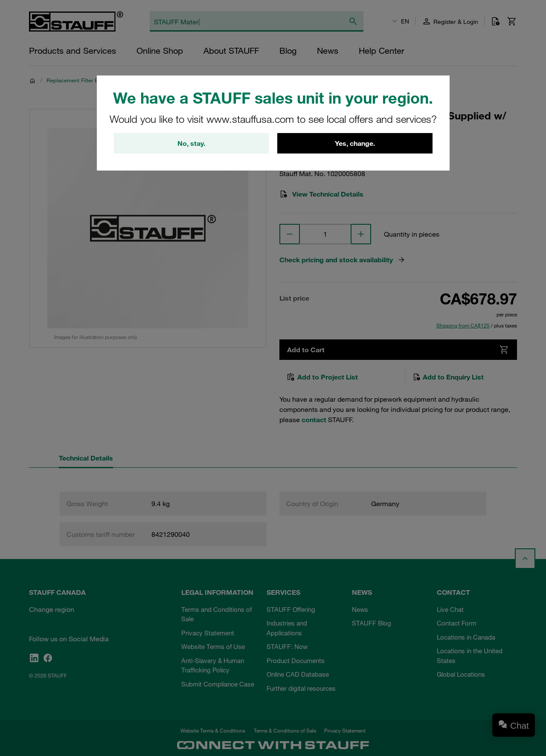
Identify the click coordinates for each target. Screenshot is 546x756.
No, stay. (191, 143)
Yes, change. (355, 143)
